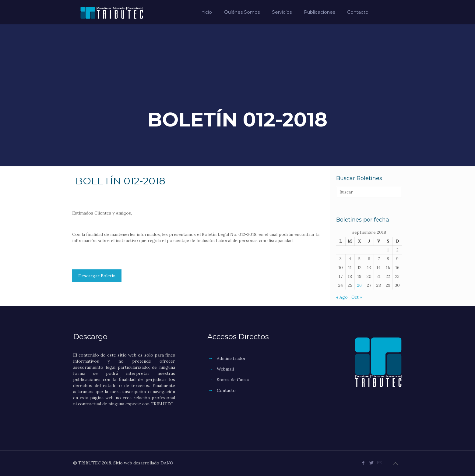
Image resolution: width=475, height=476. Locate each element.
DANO (167, 463)
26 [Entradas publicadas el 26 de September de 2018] (359, 285)
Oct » (357, 297)
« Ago (342, 297)
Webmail (225, 369)
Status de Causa (233, 380)
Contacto (226, 390)
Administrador (231, 358)
